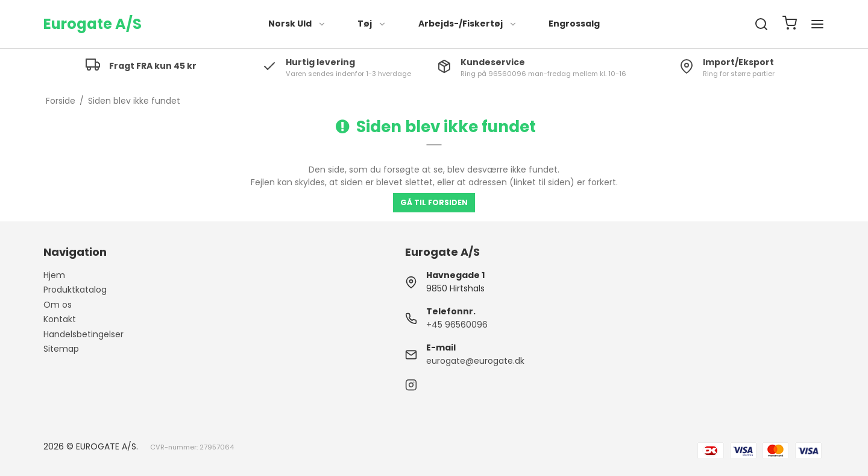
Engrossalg (574, 24)
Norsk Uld (297, 24)
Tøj (372, 24)
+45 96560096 (457, 325)
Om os (58, 305)
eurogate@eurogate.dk (475, 361)
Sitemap (61, 349)
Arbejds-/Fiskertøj (468, 24)
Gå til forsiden (434, 202)
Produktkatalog (75, 290)
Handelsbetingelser (83, 334)
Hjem (54, 275)
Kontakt (60, 319)
